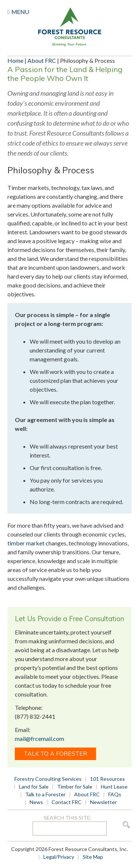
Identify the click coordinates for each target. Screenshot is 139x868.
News (36, 802)
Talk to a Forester (55, 753)
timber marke (25, 543)
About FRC (42, 60)
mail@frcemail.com (39, 738)
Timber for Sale (75, 787)
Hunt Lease (114, 787)
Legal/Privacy (59, 857)
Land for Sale (34, 787)
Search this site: (68, 818)
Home (15, 60)
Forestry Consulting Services (48, 779)
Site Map (93, 857)
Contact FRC (67, 802)
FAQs (115, 794)
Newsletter (103, 802)
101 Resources (107, 779)
